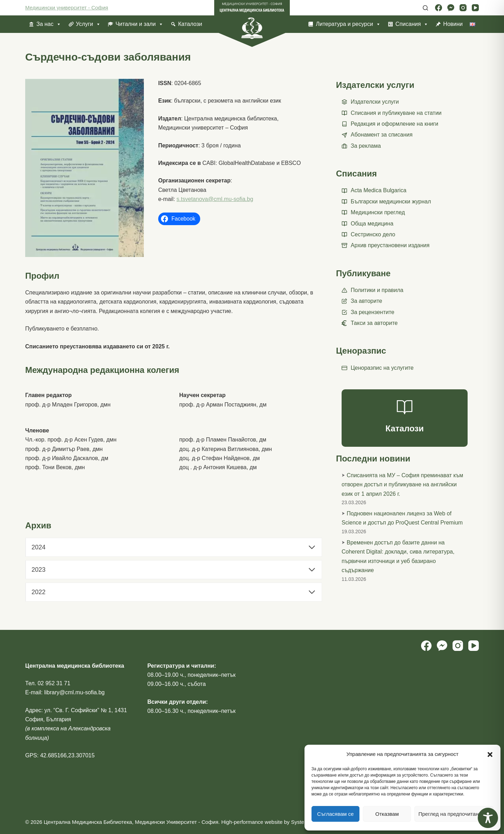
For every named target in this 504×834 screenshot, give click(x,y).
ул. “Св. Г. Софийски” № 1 (78, 710)
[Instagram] (463, 8)
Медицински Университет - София (176, 822)
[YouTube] (475, 8)
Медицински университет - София (67, 8)
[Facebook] (439, 8)
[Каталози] (405, 418)
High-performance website (252, 822)
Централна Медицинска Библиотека (88, 822)
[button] (490, 755)
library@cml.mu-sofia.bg (74, 692)
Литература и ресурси (348, 24)
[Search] (425, 8)
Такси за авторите (374, 323)
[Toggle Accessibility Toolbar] (488, 818)
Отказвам (387, 814)
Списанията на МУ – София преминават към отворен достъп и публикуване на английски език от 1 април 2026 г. (402, 485)
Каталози (190, 24)
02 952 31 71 (54, 683)
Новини (453, 24)
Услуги (88, 24)
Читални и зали (139, 24)
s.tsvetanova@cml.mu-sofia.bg (215, 199)
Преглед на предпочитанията (454, 814)
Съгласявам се (335, 814)
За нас (49, 24)
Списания (412, 24)
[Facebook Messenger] (451, 8)
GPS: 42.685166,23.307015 (60, 755)
